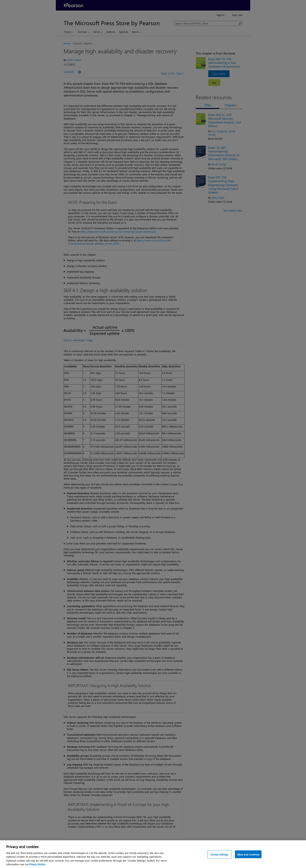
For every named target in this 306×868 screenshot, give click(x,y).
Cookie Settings (219, 857)
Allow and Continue (248, 857)
